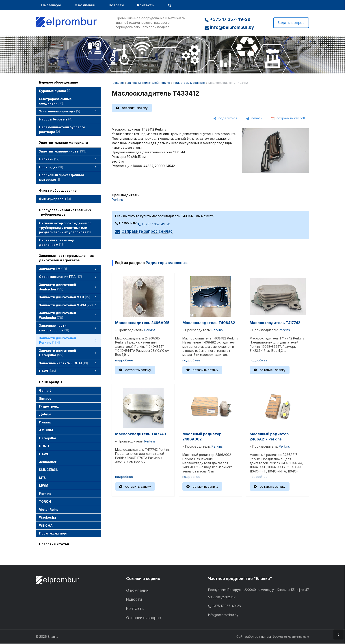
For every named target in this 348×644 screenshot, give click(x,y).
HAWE (44, 454)
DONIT (44, 446)
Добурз (45, 414)
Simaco (45, 398)
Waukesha (48, 517)
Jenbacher (48, 462)
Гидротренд (49, 406)
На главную (51, 5)
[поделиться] (225, 118)
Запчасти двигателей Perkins (149, 83)
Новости (116, 5)
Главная (118, 83)
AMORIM (46, 430)
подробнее (124, 360)
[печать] (254, 118)
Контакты (146, 5)
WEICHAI (46, 525)
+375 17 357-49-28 (228, 19)
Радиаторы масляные (189, 83)
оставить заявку (135, 108)
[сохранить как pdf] (288, 118)
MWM (44, 486)
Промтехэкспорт (53, 533)
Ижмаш (45, 422)
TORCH (45, 501)
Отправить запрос (144, 618)
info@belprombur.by (229, 27)
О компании (85, 5)
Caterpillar (48, 438)
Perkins (45, 494)
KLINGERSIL (49, 470)
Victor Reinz (49, 510)
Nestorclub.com (298, 637)
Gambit (45, 390)
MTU (43, 478)
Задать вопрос (291, 23)
